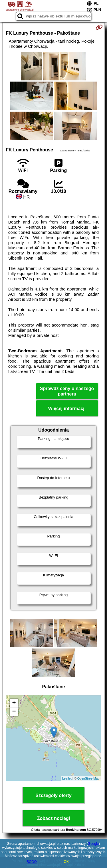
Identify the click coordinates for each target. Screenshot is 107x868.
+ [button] (14, 703)
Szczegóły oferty (53, 795)
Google (93, 844)
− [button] (14, 712)
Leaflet (67, 778)
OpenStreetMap (88, 778)
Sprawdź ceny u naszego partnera (67, 391)
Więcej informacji (67, 409)
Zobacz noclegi (54, 818)
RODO (32, 862)
